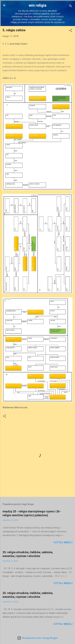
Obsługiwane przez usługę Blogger (37, 638)
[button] (71, 31)
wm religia (37, 5)
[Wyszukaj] (71, 6)
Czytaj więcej (63, 542)
